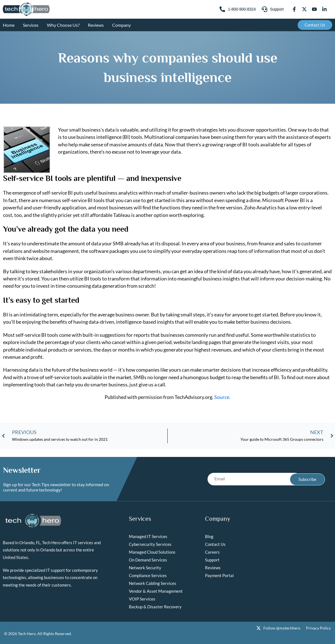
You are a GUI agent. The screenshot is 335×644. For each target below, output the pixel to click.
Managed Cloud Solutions (152, 552)
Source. (222, 397)
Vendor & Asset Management (156, 591)
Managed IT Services (148, 536)
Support (212, 560)
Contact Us (215, 544)
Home (9, 25)
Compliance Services (148, 575)
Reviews (96, 25)
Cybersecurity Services (150, 544)
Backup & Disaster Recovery (155, 607)
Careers (212, 552)
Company (121, 25)
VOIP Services (142, 599)
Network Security (145, 568)
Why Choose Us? (63, 25)
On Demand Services (148, 560)
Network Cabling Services (153, 583)
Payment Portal (219, 575)
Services (31, 25)
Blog (209, 536)
